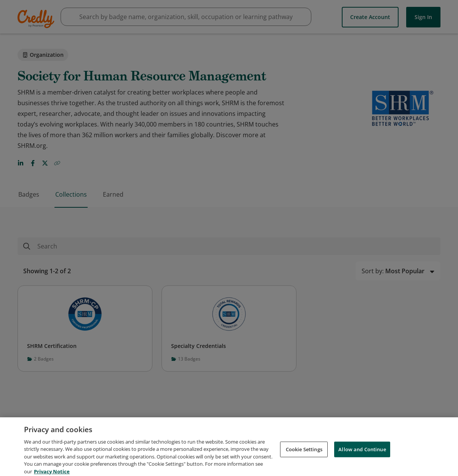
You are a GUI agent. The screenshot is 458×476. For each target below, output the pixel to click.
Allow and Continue (362, 455)
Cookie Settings (304, 455)
